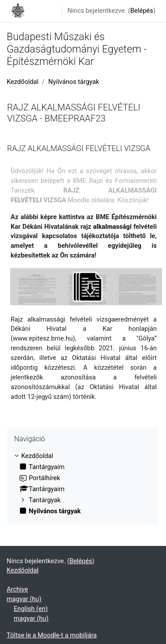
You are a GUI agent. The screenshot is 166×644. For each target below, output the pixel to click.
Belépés (142, 11)
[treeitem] (83, 484)
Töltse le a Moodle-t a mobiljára (52, 635)
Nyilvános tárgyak (74, 82)
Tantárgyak (45, 500)
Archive (17, 589)
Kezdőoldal (23, 82)
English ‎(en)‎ (31, 609)
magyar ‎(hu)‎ (24, 599)
